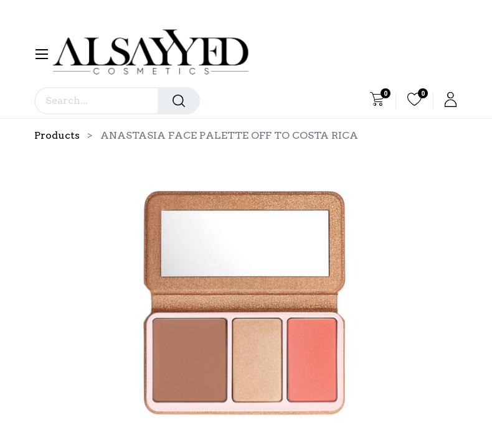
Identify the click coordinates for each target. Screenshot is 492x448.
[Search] (179, 101)
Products (57, 135)
